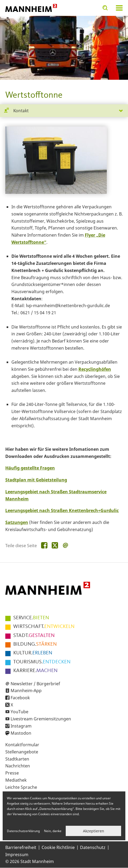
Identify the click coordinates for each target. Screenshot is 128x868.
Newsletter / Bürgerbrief (35, 684)
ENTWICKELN (44, 627)
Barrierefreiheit (21, 847)
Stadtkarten (17, 759)
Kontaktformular (22, 745)
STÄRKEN (35, 644)
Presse (12, 773)
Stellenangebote (22, 752)
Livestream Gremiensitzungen (41, 719)
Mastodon (21, 733)
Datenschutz (93, 847)
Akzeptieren (94, 831)
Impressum (17, 855)
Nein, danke (53, 831)
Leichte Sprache (21, 787)
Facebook (20, 698)
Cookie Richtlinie (58, 847)
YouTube (19, 712)
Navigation (119, 8)
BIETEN (31, 618)
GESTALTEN (34, 636)
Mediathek (16, 780)
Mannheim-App (26, 691)
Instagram (21, 726)
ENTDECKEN (42, 662)
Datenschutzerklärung (23, 831)
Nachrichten (18, 766)
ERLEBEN (33, 653)
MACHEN (35, 671)
